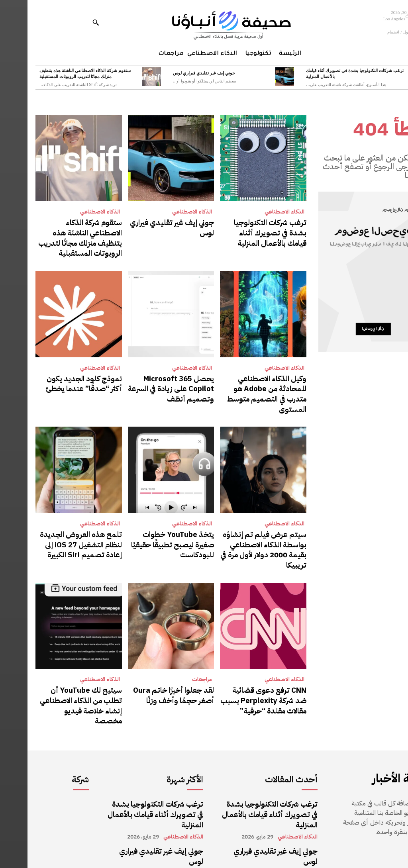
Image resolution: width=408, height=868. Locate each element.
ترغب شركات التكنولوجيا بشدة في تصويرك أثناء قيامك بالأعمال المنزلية (327, 73)
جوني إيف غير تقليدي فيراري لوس (177, 72)
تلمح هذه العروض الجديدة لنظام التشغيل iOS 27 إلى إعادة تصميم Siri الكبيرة (51, 524)
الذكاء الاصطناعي (257, 212)
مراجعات (175, 646)
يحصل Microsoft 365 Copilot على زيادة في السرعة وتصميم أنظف (148, 382)
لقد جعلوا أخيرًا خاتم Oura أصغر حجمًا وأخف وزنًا (150, 661)
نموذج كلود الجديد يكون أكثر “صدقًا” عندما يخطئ (55, 377)
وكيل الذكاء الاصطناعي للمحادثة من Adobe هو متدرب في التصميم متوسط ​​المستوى (237, 382)
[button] (68, 22)
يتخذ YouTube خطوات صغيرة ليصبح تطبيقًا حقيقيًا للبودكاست (145, 524)
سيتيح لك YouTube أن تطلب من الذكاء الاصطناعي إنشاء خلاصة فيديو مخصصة (54, 665)
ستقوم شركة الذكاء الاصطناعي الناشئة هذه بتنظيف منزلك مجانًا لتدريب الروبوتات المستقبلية (58, 73)
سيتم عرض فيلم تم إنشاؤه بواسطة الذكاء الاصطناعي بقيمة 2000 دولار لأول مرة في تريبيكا (236, 524)
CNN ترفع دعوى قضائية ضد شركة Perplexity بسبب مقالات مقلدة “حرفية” (237, 665)
